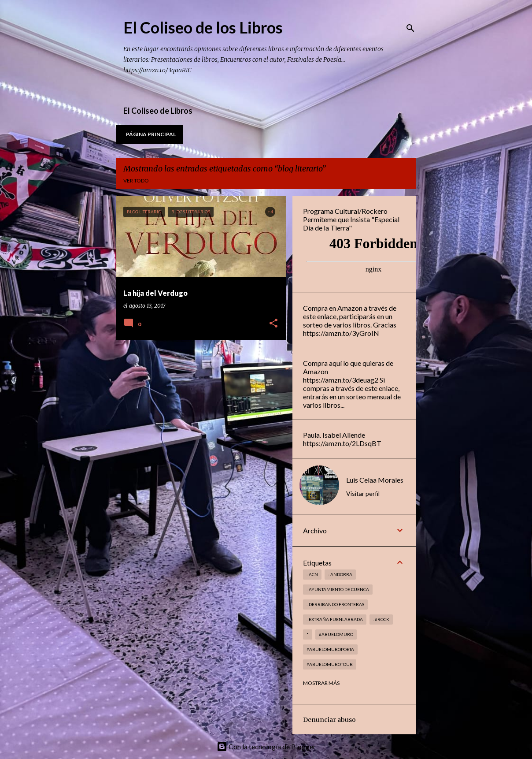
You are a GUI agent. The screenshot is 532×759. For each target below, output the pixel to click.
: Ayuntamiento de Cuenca (338, 589)
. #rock (381, 619)
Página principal (151, 134)
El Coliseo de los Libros (203, 27)
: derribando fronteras (335, 604)
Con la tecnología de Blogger (266, 746)
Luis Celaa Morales (375, 480)
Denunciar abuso (329, 720)
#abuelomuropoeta (330, 649)
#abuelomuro (336, 634)
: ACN (312, 574)
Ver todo (136, 180)
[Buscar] (410, 28)
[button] (273, 324)
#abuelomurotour (330, 664)
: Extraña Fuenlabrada (335, 619)
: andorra (340, 574)
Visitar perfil (363, 493)
